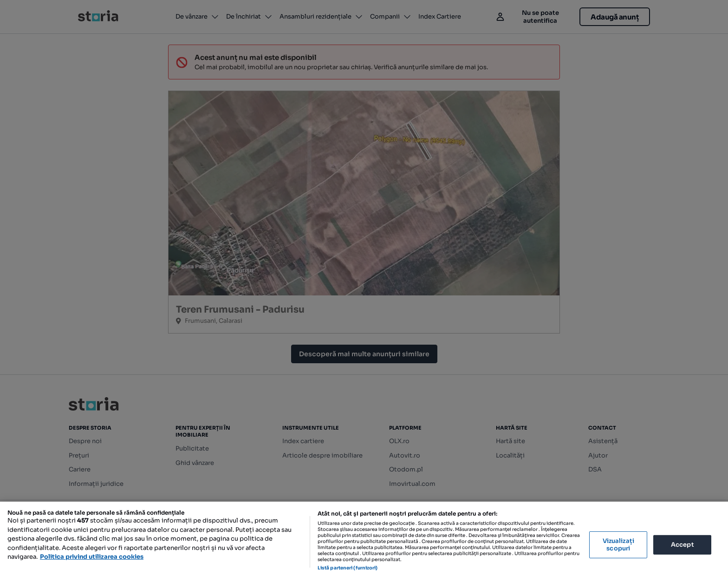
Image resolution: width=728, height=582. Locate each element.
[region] (364, 542)
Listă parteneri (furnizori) (348, 568)
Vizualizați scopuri (618, 545)
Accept (682, 545)
